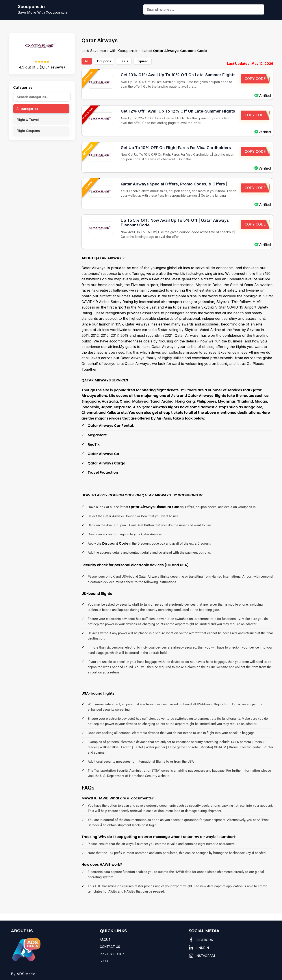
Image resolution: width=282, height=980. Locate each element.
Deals (124, 61)
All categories (27, 109)
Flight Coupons (28, 131)
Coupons (104, 61)
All (87, 61)
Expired (142, 61)
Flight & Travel (28, 120)
